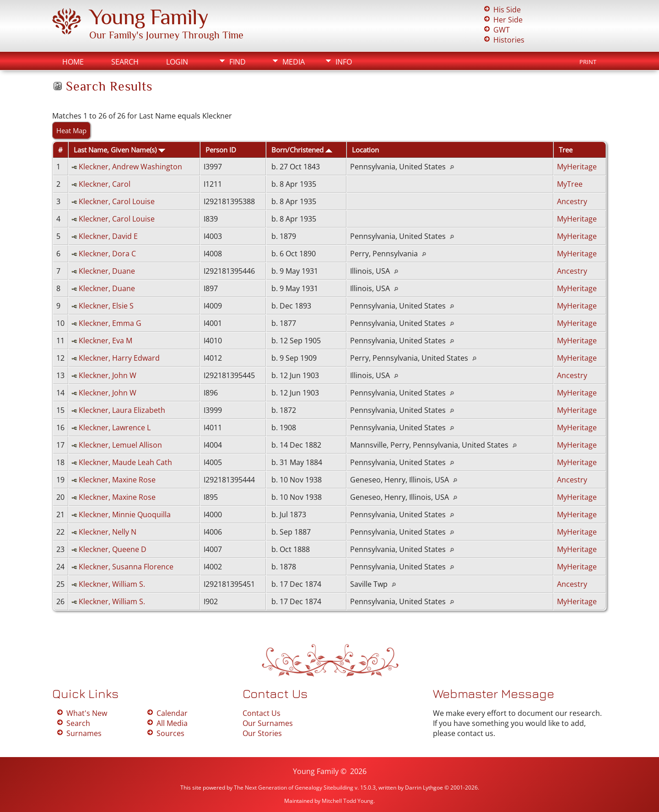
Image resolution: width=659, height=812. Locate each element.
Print (588, 62)
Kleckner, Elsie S (106, 306)
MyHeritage (577, 167)
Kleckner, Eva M (105, 341)
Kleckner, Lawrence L (115, 428)
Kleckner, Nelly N (108, 532)
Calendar (172, 713)
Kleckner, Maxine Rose (117, 480)
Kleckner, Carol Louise (117, 201)
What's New (87, 713)
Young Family (149, 17)
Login (177, 62)
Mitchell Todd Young (348, 801)
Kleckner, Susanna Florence (126, 567)
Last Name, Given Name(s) (119, 150)
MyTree (570, 184)
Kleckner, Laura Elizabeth (122, 410)
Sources (170, 733)
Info (344, 62)
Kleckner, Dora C (107, 254)
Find (238, 62)
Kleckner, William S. (112, 584)
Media (294, 62)
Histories (509, 40)
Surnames (84, 733)
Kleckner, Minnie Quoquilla (125, 514)
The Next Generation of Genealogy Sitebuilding (294, 788)
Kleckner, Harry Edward (119, 358)
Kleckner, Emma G (110, 323)
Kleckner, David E (108, 236)
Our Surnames (268, 723)
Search (125, 62)
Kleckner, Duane (107, 271)
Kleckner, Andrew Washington (130, 167)
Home (73, 62)
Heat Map (71, 130)
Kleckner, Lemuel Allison (120, 445)
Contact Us (262, 713)
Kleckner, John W (108, 375)
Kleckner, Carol (105, 184)
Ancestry (572, 201)
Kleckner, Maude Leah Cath (125, 462)
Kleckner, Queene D (113, 549)
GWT (502, 30)
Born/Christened (302, 150)
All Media (172, 723)
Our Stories (262, 733)
